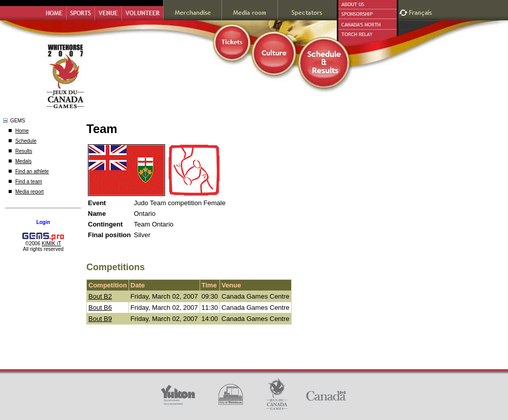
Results (24, 151)
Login (43, 222)
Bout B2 (100, 296)
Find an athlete (32, 171)
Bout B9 (100, 319)
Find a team (29, 182)
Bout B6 (100, 308)
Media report (29, 192)
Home (22, 131)
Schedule (26, 141)
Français (422, 11)
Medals (23, 161)
